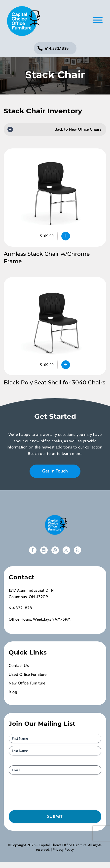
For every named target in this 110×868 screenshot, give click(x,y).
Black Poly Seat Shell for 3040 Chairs (55, 383)
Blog (13, 692)
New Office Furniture (27, 683)
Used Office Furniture (28, 674)
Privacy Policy (63, 849)
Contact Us (19, 666)
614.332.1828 (57, 48)
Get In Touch (55, 471)
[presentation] (37, 792)
